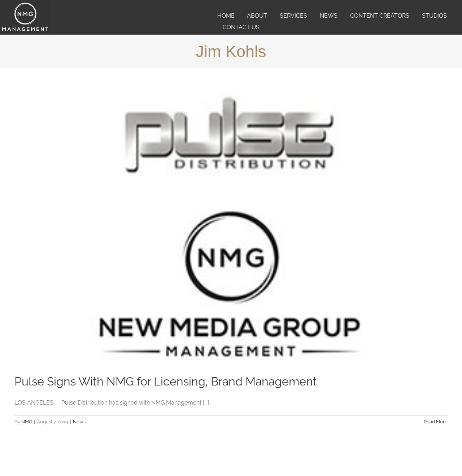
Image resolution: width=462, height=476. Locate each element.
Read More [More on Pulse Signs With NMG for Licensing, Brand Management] (436, 422)
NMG (27, 422)
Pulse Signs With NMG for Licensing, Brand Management (166, 381)
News (79, 422)
